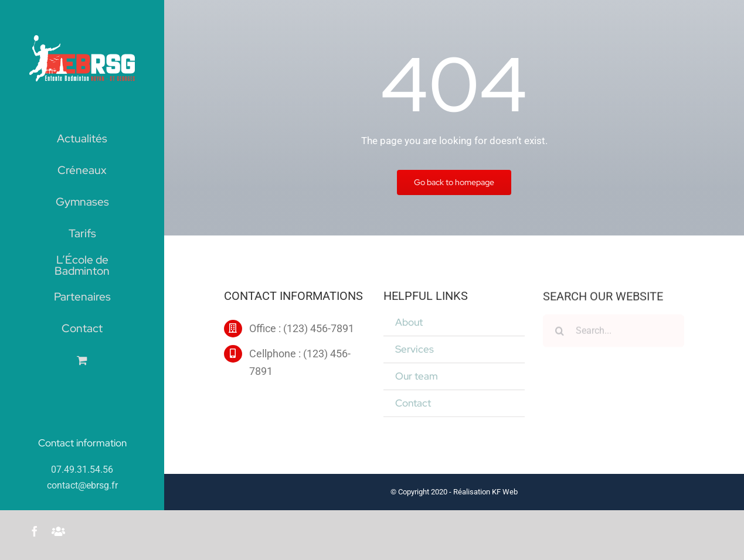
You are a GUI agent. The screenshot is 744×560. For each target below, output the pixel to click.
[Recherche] (559, 332)
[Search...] (614, 332)
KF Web (505, 492)
